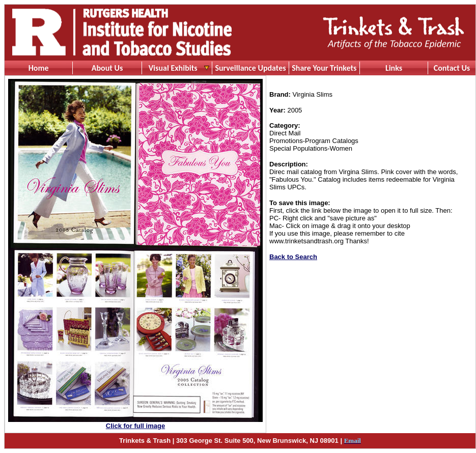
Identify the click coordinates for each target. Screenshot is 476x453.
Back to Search (293, 257)
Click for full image (135, 426)
